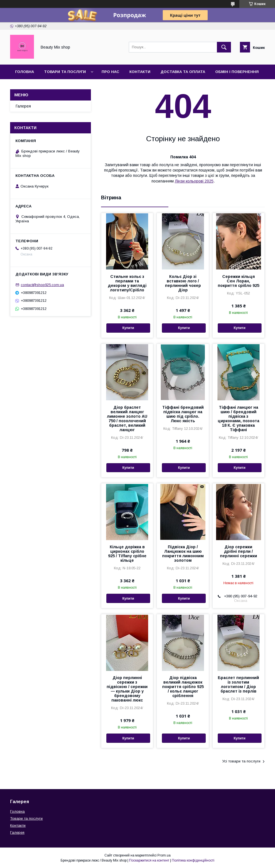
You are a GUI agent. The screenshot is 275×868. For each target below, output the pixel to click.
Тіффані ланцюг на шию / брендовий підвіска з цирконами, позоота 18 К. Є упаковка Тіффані (239, 419)
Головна (25, 72)
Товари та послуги (65, 72)
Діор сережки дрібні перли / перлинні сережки (239, 551)
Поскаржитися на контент (149, 860)
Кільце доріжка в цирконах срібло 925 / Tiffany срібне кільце (127, 554)
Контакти (140, 72)
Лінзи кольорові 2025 (194, 181)
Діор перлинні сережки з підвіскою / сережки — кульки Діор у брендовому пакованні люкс (127, 689)
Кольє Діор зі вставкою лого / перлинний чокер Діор (183, 283)
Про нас (110, 72)
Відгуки (51, 86)
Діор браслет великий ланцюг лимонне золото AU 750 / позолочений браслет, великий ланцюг (127, 419)
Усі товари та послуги (241, 761)
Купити (128, 328)
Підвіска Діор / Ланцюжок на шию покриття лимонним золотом (183, 554)
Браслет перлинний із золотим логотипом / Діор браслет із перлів (238, 684)
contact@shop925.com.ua (42, 285)
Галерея (24, 86)
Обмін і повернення (237, 72)
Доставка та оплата (183, 72)
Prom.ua (164, 855)
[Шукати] (224, 47)
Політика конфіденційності (193, 860)
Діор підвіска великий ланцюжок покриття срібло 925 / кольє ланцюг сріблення (183, 687)
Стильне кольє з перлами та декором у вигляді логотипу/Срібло (127, 283)
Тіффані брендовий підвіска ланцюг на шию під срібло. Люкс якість (183, 414)
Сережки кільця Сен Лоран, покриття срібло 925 (239, 281)
